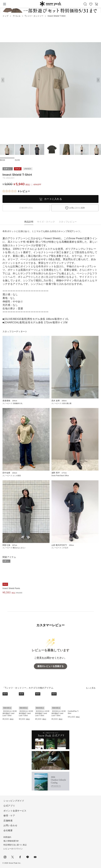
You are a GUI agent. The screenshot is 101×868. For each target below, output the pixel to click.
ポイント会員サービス (15, 811)
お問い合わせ (10, 825)
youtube (35, 857)
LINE (28, 857)
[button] (98, 80)
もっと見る (91, 688)
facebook (20, 857)
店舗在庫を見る (26, 208)
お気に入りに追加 (77, 208)
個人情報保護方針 (11, 841)
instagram (5, 857)
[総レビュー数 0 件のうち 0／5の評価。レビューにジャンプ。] (16, 191)
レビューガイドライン (13, 849)
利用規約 (7, 837)
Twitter (13, 857)
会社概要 (8, 830)
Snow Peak (51, 4)
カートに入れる (53, 199)
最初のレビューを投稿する (50, 666)
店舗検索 (8, 821)
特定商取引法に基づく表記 (15, 845)
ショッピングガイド (14, 801)
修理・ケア (9, 816)
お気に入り (91, 4)
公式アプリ (9, 806)
